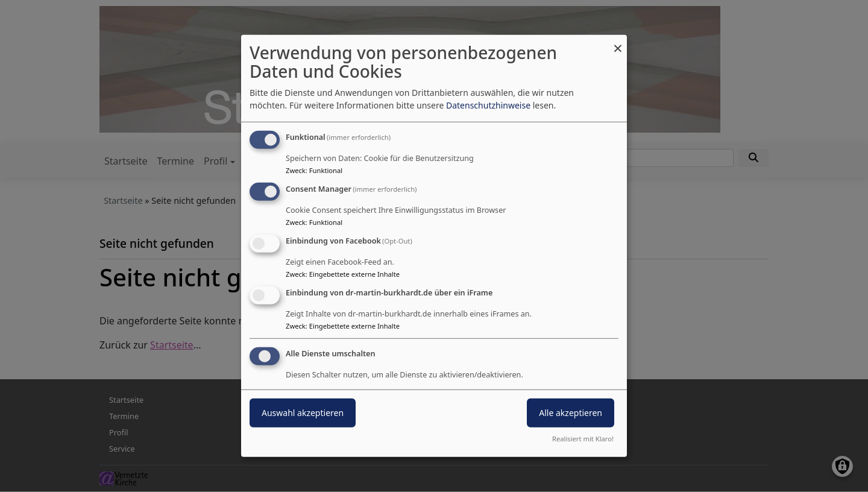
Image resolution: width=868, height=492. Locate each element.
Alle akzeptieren (571, 412)
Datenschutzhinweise (488, 105)
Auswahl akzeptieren (303, 412)
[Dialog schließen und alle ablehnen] (618, 43)
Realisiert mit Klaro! (583, 439)
